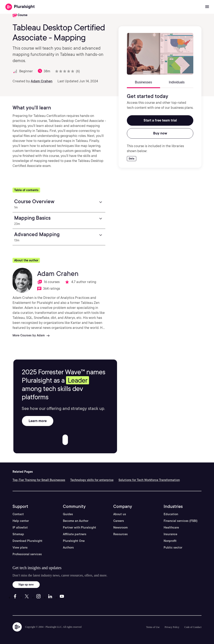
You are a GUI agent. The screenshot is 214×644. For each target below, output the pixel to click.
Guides (68, 514)
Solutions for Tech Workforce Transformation (149, 480)
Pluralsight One (74, 541)
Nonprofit (170, 541)
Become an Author (76, 521)
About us (120, 514)
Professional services (27, 554)
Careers (119, 521)
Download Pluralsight (27, 541)
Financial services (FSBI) (181, 521)
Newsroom (120, 527)
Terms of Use (153, 627)
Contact (18, 514)
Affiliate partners (75, 534)
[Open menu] (207, 7)
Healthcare (171, 527)
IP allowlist (20, 527)
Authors (68, 548)
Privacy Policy (172, 627)
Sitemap (18, 534)
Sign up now (26, 584)
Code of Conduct (193, 627)
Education (171, 514)
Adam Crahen (42, 81)
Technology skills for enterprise (92, 480)
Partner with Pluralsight (80, 527)
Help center (21, 521)
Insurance (170, 534)
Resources (120, 534)
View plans (20, 548)
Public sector (173, 548)
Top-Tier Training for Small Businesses (39, 480)
